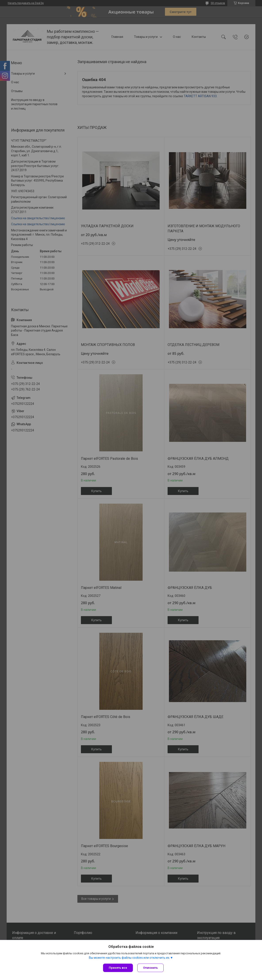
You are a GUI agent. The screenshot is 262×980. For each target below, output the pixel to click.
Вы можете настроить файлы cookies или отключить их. (129, 958)
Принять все (118, 968)
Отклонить (150, 968)
